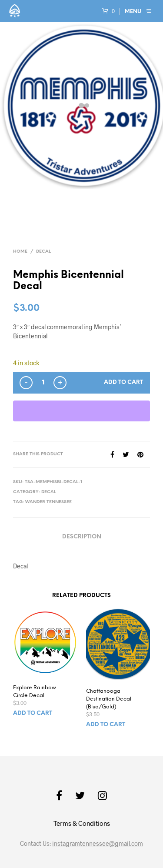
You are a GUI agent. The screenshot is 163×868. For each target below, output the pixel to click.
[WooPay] (81, 411)
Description (82, 537)
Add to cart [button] (33, 713)
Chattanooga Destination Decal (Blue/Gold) (109, 699)
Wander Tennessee (48, 502)
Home (20, 252)
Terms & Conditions (82, 823)
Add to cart (123, 382)
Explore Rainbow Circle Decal (35, 692)
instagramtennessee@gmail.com (98, 844)
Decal (43, 252)
